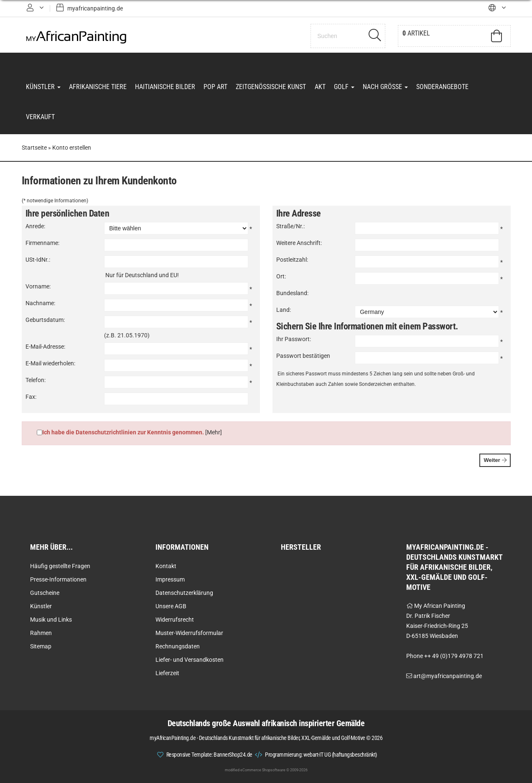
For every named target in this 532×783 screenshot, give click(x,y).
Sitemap (41, 646)
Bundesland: (292, 293)
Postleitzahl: (292, 260)
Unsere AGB (171, 606)
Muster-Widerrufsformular (189, 633)
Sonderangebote (442, 87)
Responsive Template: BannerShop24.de (209, 755)
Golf (344, 87)
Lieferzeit (167, 673)
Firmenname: (42, 243)
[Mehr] (214, 433)
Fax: (31, 397)
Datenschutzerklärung (184, 593)
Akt (320, 87)
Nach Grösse (385, 87)
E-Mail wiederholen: (50, 364)
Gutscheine (45, 593)
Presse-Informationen (58, 579)
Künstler (43, 87)
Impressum (170, 579)
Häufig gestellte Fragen (60, 566)
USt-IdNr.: (38, 260)
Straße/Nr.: (290, 227)
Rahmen (41, 633)
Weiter (495, 460)
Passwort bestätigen (303, 356)
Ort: (281, 277)
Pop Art (215, 87)
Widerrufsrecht (175, 620)
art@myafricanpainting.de (448, 676)
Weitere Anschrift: (299, 243)
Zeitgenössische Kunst (271, 87)
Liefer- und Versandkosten (190, 660)
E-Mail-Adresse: (45, 347)
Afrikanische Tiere (98, 87)
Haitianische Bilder (165, 87)
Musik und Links (51, 620)
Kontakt (166, 566)
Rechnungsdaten (178, 646)
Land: (284, 310)
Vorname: (38, 287)
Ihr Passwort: (294, 339)
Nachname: (40, 304)
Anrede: (35, 227)
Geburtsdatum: (45, 320)
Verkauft (40, 117)
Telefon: (36, 380)
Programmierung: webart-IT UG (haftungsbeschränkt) (321, 755)
